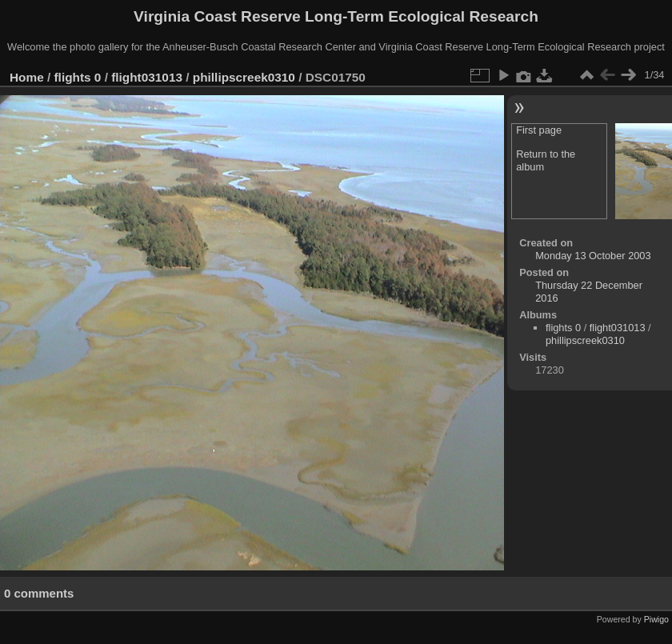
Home (27, 77)
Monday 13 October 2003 (593, 256)
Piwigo (656, 619)
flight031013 (147, 77)
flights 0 (78, 77)
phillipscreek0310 (244, 77)
